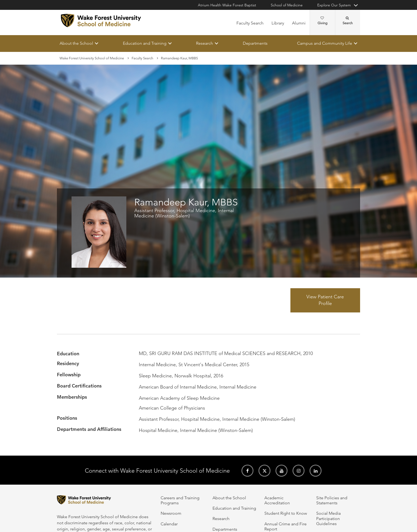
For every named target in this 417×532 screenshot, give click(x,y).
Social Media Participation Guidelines (328, 518)
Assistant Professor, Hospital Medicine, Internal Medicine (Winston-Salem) (184, 213)
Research (205, 43)
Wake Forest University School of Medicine (92, 58)
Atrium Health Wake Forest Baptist (227, 5)
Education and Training (145, 43)
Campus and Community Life (325, 43)
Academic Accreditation (277, 500)
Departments (255, 43)
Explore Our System (334, 5)
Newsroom (171, 513)
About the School (76, 43)
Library (278, 23)
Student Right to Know (286, 513)
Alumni (299, 23)
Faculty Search (250, 23)
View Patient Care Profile (325, 300)
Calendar (169, 524)
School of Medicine (287, 5)
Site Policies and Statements (332, 500)
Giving (322, 21)
